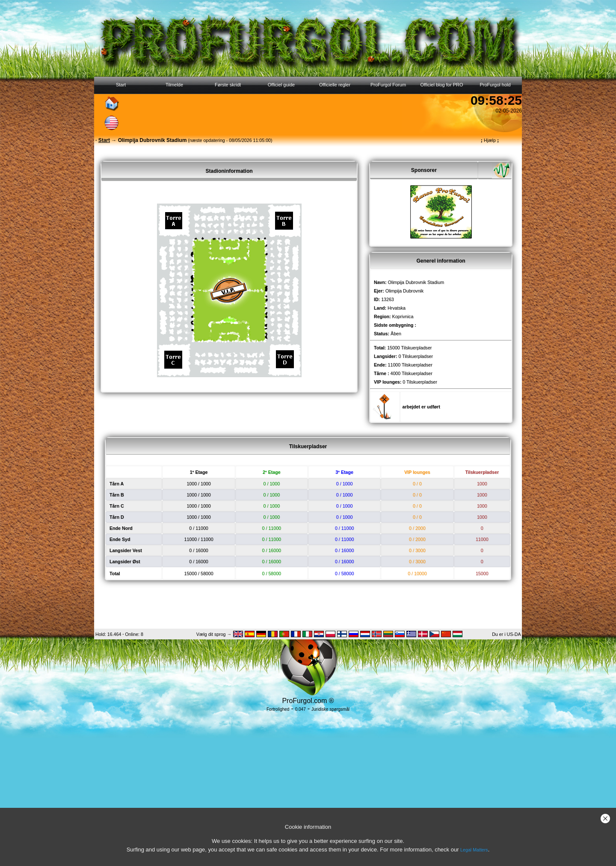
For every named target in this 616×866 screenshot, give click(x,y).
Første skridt (228, 85)
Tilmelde (174, 85)
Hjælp (490, 140)
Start (121, 85)
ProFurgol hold (495, 85)
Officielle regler (335, 85)
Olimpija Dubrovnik (404, 291)
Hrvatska (397, 308)
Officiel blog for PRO (441, 85)
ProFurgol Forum (388, 85)
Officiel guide (281, 85)
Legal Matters (474, 850)
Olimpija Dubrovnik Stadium (416, 282)
